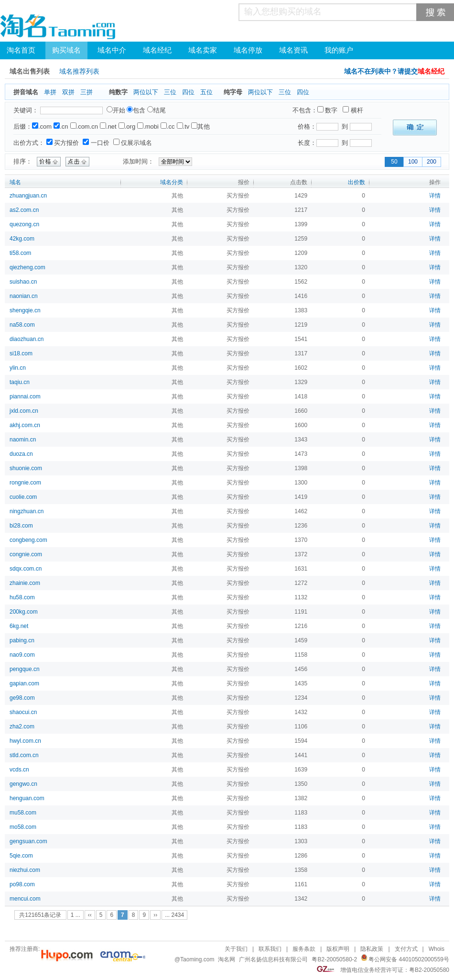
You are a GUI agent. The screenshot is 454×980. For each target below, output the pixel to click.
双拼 (68, 92)
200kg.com (24, 612)
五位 (206, 92)
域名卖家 (203, 50)
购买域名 (66, 50)
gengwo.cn (23, 784)
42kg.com (22, 239)
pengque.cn (25, 669)
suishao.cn (23, 282)
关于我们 (236, 949)
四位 (188, 92)
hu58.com (22, 597)
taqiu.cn (20, 382)
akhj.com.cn (25, 425)
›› (155, 915)
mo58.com (23, 827)
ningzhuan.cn (27, 511)
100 (413, 162)
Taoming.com (197, 959)
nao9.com (22, 655)
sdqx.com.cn (26, 569)
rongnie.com (25, 483)
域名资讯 (293, 50)
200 (432, 162)
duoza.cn (21, 454)
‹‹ (90, 915)
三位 (170, 92)
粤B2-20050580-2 (334, 959)
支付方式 (406, 949)
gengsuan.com (28, 841)
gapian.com (24, 683)
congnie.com (26, 554)
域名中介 (112, 50)
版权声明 (338, 949)
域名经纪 (157, 50)
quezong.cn (24, 224)
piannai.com (25, 396)
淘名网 (227, 959)
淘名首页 (21, 50)
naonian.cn (24, 296)
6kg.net (19, 626)
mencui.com (25, 899)
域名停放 (248, 50)
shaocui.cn (23, 712)
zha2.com (22, 727)
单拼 (50, 92)
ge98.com (22, 698)
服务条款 (304, 949)
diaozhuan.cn (27, 339)
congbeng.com (28, 540)
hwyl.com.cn (25, 741)
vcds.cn (19, 770)
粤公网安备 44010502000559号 (409, 959)
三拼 (86, 92)
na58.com (22, 325)
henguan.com (27, 798)
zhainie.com (25, 583)
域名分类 (172, 182)
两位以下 (146, 92)
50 (394, 162)
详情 (435, 196)
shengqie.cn (25, 310)
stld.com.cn (24, 755)
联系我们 (270, 949)
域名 (15, 182)
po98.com (22, 884)
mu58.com (23, 813)
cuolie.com (23, 497)
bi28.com (21, 526)
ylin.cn (18, 368)
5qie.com (21, 856)
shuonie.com (26, 468)
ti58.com (20, 253)
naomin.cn (23, 440)
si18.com (21, 353)
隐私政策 (372, 949)
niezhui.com (25, 870)
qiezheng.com (27, 267)
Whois (437, 949)
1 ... (76, 915)
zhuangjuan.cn (28, 196)
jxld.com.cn (24, 411)
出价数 (357, 182)
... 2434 (174, 915)
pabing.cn (22, 640)
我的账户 (339, 50)
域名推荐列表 (79, 72)
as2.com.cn (24, 210)
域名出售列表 (30, 72)
